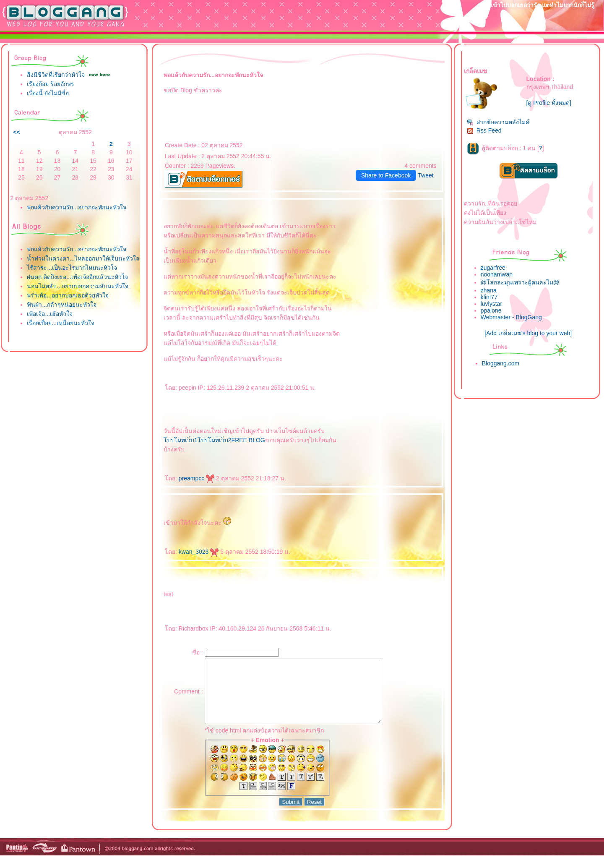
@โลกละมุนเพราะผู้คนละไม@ (520, 282)
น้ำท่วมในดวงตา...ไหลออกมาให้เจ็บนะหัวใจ (83, 258)
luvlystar (491, 304)
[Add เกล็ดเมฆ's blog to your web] (528, 333)
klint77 (489, 297)
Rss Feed (484, 130)
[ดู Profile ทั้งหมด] (549, 103)
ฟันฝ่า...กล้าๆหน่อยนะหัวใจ (62, 305)
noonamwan (497, 274)
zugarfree (493, 268)
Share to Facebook (386, 175)
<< (16, 132)
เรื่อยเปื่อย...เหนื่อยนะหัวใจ (61, 323)
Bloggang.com (501, 363)
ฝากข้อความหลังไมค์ (498, 122)
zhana (489, 290)
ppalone (491, 310)
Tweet (426, 175)
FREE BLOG (248, 440)
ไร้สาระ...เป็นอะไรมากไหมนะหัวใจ (72, 268)
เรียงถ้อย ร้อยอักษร (51, 84)
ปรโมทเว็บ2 (215, 440)
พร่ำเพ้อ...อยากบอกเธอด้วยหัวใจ (68, 295)
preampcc (197, 478)
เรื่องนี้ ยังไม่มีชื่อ (48, 93)
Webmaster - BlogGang (511, 317)
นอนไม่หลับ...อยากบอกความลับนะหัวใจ (78, 286)
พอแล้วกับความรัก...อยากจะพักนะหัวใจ (77, 207)
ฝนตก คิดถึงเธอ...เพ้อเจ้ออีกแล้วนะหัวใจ (77, 277)
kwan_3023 (199, 552)
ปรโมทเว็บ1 (181, 440)
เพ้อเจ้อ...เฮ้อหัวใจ (50, 314)
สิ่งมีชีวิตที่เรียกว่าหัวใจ (56, 75)
